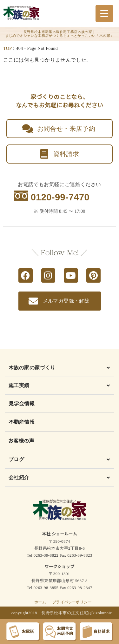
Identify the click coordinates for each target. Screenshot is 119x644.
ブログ (16, 459)
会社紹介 (19, 477)
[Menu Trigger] (104, 13)
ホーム (40, 602)
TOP (7, 48)
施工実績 (19, 385)
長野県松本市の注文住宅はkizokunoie (77, 613)
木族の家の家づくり (32, 368)
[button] (60, 369)
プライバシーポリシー (72, 602)
